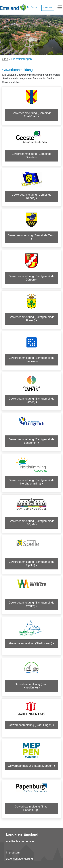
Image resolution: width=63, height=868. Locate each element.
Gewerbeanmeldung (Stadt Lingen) (31, 725)
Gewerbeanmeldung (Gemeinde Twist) (31, 237)
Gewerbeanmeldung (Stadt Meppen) (31, 766)
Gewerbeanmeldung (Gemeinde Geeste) (31, 156)
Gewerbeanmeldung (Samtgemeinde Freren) (31, 319)
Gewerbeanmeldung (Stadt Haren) (31, 643)
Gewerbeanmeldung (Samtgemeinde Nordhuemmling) (31, 482)
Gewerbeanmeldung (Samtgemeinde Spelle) (31, 563)
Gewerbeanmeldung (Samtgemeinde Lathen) (31, 400)
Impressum (13, 853)
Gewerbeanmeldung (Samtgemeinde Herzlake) (31, 360)
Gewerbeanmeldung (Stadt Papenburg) (31, 808)
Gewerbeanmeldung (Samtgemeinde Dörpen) (31, 278)
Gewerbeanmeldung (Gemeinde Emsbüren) (31, 115)
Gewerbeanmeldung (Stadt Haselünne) (31, 686)
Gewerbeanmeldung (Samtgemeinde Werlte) (31, 604)
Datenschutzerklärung (19, 859)
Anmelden (48, 8)
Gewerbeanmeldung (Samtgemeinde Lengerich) (31, 441)
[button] (32, 7)
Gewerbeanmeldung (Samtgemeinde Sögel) (31, 523)
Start (5, 59)
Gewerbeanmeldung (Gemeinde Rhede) (31, 196)
